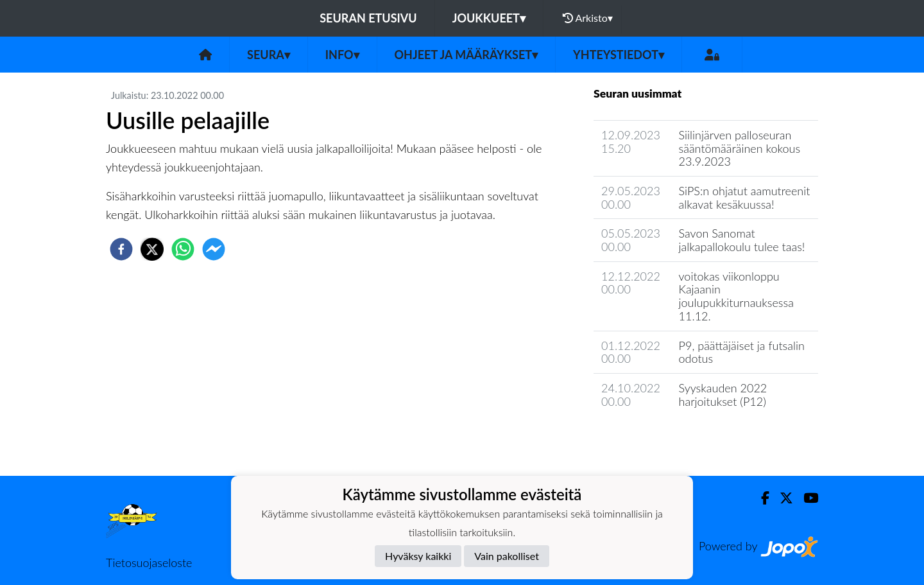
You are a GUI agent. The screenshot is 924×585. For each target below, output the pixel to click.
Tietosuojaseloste (149, 563)
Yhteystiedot (619, 55)
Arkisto (588, 18)
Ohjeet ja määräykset (466, 55)
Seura (269, 55)
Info (342, 55)
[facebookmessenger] (214, 249)
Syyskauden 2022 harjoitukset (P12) (723, 395)
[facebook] (121, 249)
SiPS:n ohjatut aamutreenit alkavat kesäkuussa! (745, 197)
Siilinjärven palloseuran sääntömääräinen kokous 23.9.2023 (740, 148)
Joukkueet (489, 18)
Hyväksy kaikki (418, 556)
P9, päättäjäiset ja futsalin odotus (742, 352)
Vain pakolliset (507, 556)
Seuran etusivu (368, 18)
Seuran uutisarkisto (650, 438)
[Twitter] (781, 498)
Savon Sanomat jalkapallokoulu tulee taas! (742, 240)
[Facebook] (760, 498)
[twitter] (152, 249)
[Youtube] (806, 498)
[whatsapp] (183, 249)
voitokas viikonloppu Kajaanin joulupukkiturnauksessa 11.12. (736, 296)
